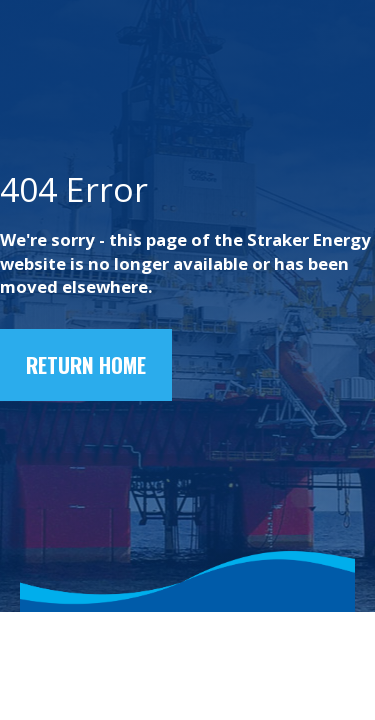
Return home (86, 364)
